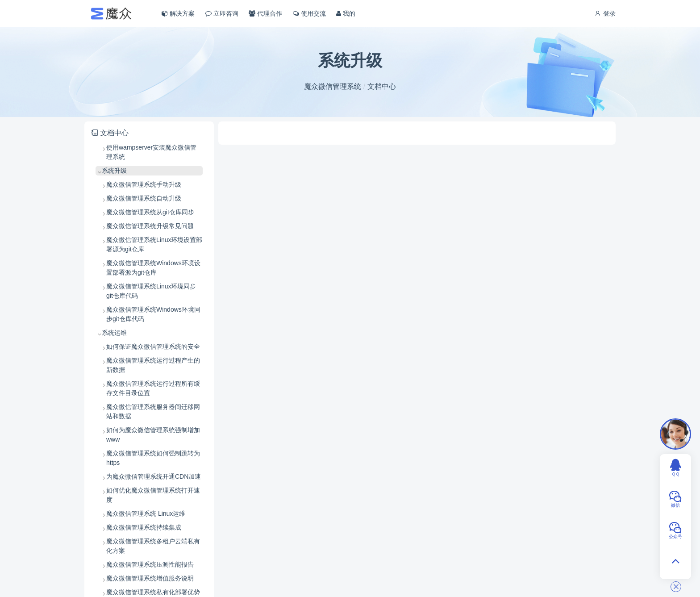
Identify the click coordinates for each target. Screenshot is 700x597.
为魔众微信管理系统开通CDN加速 (154, 476)
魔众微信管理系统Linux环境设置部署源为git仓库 (154, 244)
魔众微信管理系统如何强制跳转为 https (153, 458)
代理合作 (265, 13)
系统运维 (114, 333)
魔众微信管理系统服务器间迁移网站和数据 (153, 411)
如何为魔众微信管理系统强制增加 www (153, 435)
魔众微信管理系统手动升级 (144, 184)
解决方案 (178, 13)
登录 (605, 13)
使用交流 (309, 13)
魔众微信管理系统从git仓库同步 (150, 212)
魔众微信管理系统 (333, 86)
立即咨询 (222, 13)
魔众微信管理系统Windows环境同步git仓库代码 (153, 314)
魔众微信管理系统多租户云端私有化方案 (153, 546)
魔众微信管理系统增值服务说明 (150, 578)
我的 (346, 13)
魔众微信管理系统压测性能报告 (150, 564)
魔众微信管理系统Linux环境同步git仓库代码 (151, 291)
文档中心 (382, 86)
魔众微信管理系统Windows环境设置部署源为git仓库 (153, 268)
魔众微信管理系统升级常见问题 (150, 226)
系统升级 (114, 171)
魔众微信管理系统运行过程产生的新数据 (153, 365)
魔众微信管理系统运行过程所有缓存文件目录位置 (153, 388)
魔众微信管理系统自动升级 (144, 198)
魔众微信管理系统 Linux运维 (146, 514)
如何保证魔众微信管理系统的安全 (153, 347)
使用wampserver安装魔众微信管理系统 (151, 152)
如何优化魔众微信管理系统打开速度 (153, 495)
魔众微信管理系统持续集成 (144, 527)
